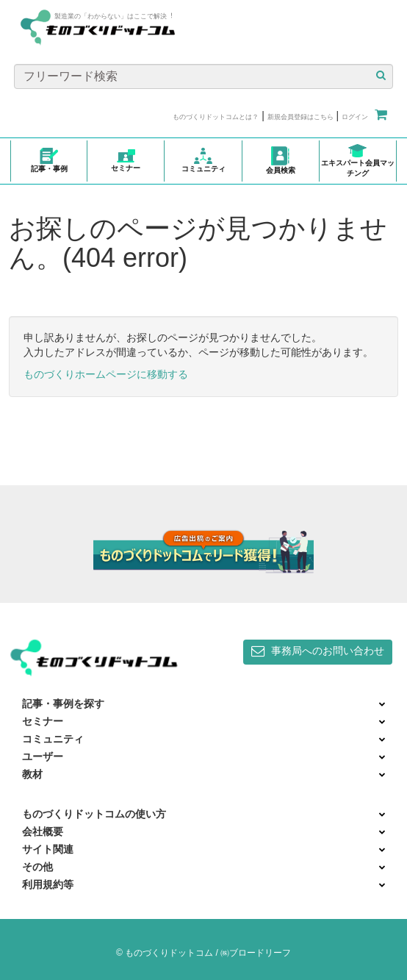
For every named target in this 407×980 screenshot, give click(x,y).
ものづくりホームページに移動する (106, 374)
